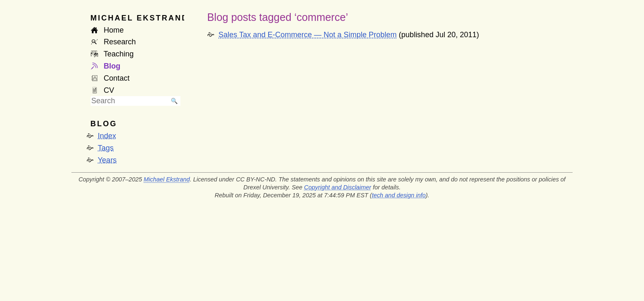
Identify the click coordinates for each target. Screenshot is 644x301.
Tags (106, 148)
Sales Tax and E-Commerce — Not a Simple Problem (308, 35)
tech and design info (399, 195)
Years (107, 160)
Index (107, 136)
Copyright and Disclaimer (338, 187)
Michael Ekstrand (167, 179)
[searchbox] (129, 101)
